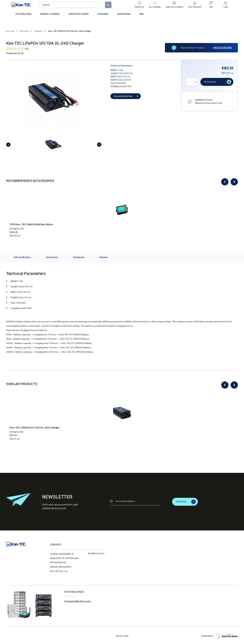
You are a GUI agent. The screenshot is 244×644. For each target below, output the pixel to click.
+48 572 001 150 (222, 48)
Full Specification (22, 257)
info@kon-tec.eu (96, 553)
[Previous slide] (8, 145)
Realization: (220, 636)
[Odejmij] (188, 82)
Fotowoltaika (24, 14)
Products (24, 31)
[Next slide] (99, 145)
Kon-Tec (10, 31)
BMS (142, 14)
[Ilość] (192, 82)
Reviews (104, 257)
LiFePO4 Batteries (79, 14)
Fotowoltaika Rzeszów (77, 601)
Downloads (79, 257)
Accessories (124, 14)
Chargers (103, 14)
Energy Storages (50, 14)
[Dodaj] (196, 82)
